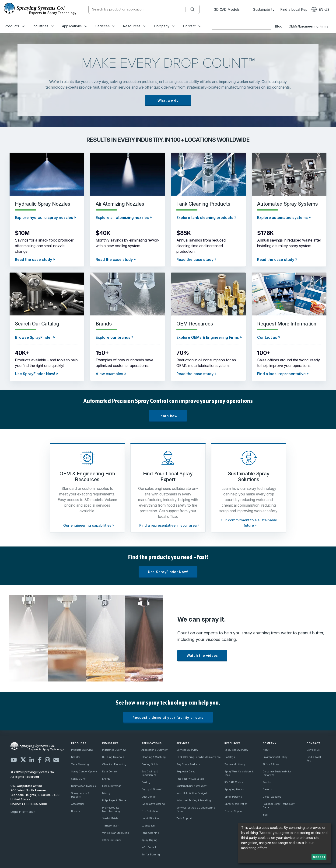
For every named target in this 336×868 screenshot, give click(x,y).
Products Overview (82, 750)
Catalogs (230, 757)
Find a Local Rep (294, 9)
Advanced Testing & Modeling (194, 800)
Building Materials (113, 757)
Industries (43, 26)
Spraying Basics (234, 789)
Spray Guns (78, 779)
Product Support (234, 811)
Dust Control (149, 797)
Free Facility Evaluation (190, 779)
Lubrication (148, 826)
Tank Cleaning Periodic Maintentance (198, 757)
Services (105, 26)
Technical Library (235, 764)
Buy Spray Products (188, 764)
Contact (192, 26)
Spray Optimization (236, 804)
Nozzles (76, 757)
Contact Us (313, 750)
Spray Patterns (233, 797)
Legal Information (23, 812)
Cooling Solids (150, 764)
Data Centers (110, 771)
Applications (75, 26)
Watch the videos (202, 655)
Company (165, 26)
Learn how (168, 416)
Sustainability (260, 10)
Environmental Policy (275, 757)
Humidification (150, 818)
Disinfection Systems (83, 786)
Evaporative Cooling (153, 804)
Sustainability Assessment (192, 786)
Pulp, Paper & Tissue (114, 800)
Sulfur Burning (151, 854)
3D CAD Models (227, 9)
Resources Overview (236, 750)
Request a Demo (186, 771)
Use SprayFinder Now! (168, 572)
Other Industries (112, 840)
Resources (135, 26)
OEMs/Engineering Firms (308, 26)
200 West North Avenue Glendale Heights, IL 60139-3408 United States (35, 795)
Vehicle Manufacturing (116, 833)
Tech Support (184, 818)
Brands (75, 811)
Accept (319, 857)
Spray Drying (149, 840)
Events (267, 782)
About (266, 750)
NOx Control (149, 847)
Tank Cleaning (80, 764)
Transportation (111, 826)
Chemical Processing (114, 764)
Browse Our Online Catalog (242, 26)
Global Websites (272, 797)
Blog (279, 26)
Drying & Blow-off (152, 789)
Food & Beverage (112, 786)
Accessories (78, 804)
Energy (106, 779)
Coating (146, 782)
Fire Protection (150, 811)
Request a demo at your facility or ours (168, 718)
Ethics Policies (271, 764)
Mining (106, 793)
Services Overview (187, 750)
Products (15, 26)
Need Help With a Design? (192, 793)
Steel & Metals (110, 818)
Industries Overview (114, 750)
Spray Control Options (84, 771)
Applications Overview (154, 750)
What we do (168, 100)
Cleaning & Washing (154, 757)
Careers (267, 789)
